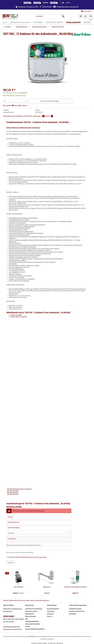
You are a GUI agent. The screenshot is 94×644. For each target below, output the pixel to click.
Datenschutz (51, 611)
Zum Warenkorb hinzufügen (56, 101)
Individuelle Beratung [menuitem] (75, 609)
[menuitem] (50, 17)
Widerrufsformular (30, 616)
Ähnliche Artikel (8, 600)
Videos (14, 116)
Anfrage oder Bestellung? (33, 624)
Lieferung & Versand (31, 611)
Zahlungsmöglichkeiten (32, 621)
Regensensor (47, 587)
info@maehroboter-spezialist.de (13, 629)
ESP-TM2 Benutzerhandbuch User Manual (19, 489)
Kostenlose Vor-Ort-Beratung (33, 609)
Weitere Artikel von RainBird (18, 317)
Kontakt (27, 626)
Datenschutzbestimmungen (24, 557)
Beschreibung (7, 116)
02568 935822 (9, 616)
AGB (26, 619)
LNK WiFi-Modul (19, 587)
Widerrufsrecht (29, 614)
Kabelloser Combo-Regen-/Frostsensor (75, 587)
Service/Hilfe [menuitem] (86, 11)
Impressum (50, 614)
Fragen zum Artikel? (15, 315)
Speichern (10, 563)
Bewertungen (39, 116)
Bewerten (23, 106)
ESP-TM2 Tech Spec (13, 491)
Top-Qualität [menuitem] (72, 614)
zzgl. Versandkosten (22, 93)
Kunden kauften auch (19, 600)
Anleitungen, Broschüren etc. (25, 116)
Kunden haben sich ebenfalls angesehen (37, 600)
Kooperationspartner (53, 609)
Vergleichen (8, 106)
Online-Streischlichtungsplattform (35, 629)
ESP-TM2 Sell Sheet (13, 492)
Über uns (50, 616)
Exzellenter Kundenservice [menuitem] (77, 611)
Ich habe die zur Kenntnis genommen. (28, 557)
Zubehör (49, 116)
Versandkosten (32, 636)
